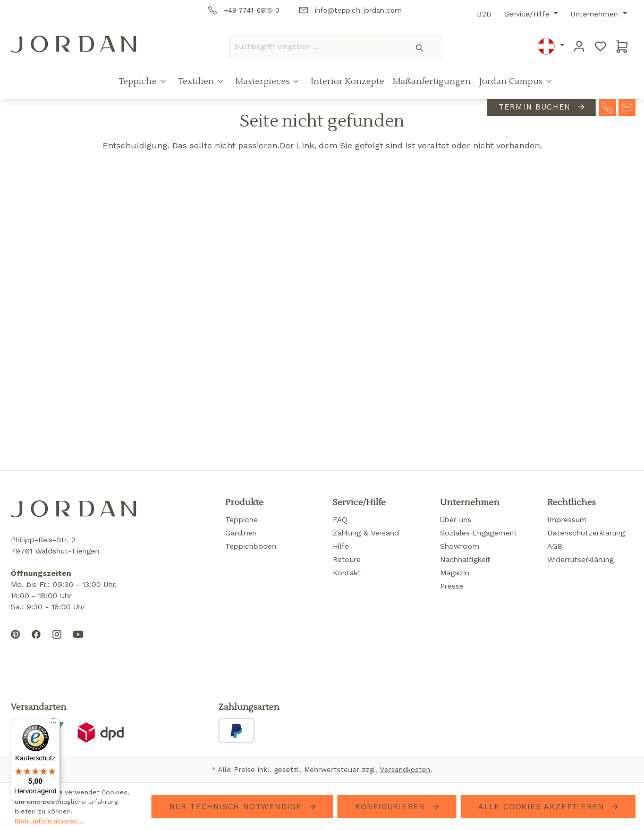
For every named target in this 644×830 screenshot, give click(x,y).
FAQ (340, 519)
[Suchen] (420, 46)
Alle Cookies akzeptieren (543, 807)
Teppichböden (251, 546)
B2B (484, 14)
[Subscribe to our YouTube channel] (78, 643)
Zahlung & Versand (366, 533)
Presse (452, 586)
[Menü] (54, 725)
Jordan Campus (512, 81)
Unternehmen (596, 14)
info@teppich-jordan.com (350, 10)
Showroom (460, 546)
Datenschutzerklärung (586, 533)
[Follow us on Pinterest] (15, 643)
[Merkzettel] (600, 46)
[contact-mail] (627, 106)
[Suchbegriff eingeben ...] (314, 46)
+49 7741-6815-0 (244, 10)
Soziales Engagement (478, 533)
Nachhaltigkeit (465, 559)
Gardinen (241, 533)
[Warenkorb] (622, 46)
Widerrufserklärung (581, 559)
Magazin (455, 573)
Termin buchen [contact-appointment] (536, 107)
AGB (555, 546)
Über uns (456, 519)
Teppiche (139, 81)
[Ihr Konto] (579, 46)
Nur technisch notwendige (237, 807)
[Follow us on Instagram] (57, 643)
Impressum (567, 519)
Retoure (347, 559)
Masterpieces (264, 81)
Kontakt (347, 573)
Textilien (197, 81)
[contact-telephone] (607, 106)
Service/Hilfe (528, 14)
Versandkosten (405, 770)
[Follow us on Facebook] (36, 643)
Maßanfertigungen (432, 81)
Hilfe (341, 546)
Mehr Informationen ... (50, 821)
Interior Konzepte (348, 81)
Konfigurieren (392, 807)
